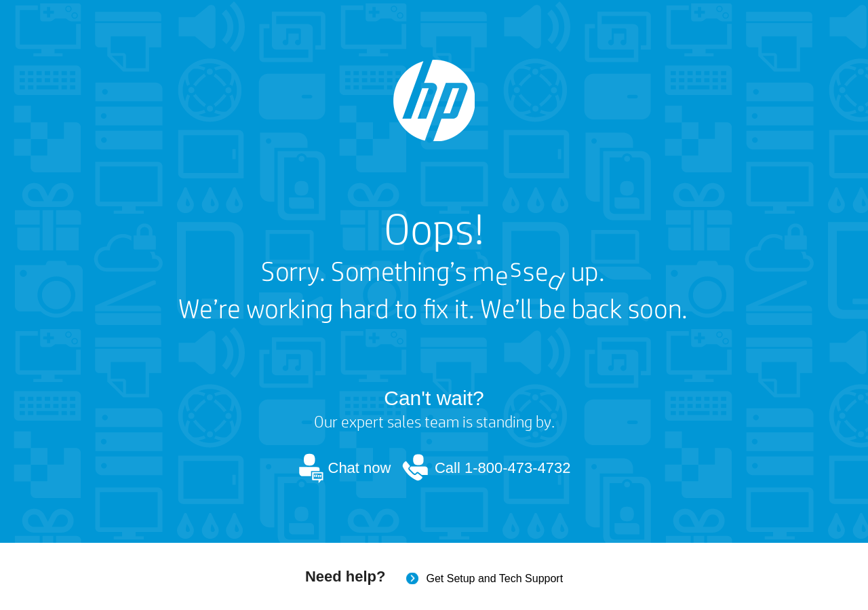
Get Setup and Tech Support (494, 578)
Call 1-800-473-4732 (503, 468)
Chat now (360, 468)
